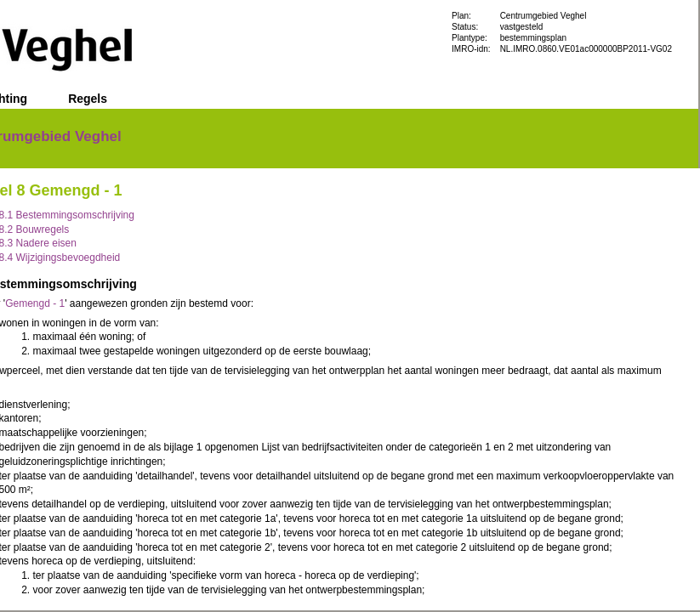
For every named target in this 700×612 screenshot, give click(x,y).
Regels (88, 99)
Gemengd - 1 (35, 303)
